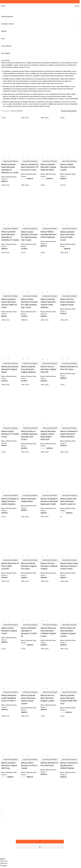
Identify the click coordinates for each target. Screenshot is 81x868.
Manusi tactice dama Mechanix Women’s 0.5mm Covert (69, 565)
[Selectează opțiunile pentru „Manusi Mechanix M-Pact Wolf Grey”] (50, 758)
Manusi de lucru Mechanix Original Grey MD (48, 369)
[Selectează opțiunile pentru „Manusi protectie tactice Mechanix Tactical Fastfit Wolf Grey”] (69, 691)
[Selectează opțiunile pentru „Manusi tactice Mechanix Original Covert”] (10, 624)
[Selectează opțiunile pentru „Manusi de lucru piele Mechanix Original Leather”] (50, 691)
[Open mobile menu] (3, 6)
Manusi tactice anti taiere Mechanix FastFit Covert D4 (68, 500)
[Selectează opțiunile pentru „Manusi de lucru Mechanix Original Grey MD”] (50, 363)
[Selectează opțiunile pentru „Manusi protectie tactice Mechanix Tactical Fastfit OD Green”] (10, 295)
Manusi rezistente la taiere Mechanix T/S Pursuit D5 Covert (30, 167)
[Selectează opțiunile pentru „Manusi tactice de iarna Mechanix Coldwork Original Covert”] (50, 624)
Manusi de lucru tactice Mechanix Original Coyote (68, 301)
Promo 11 (4, 179)
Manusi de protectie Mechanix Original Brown (10, 369)
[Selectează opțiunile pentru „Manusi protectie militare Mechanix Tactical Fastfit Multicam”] (50, 295)
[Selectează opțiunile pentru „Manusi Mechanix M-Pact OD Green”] (69, 363)
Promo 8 (24, 313)
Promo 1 (4, 378)
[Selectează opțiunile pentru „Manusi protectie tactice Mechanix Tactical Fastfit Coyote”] (30, 691)
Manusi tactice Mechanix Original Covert (9, 629)
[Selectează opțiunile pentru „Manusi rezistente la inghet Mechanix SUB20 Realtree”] (10, 495)
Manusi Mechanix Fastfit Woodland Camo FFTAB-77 (9, 697)
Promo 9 (63, 176)
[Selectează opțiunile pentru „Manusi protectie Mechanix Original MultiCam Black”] (50, 161)
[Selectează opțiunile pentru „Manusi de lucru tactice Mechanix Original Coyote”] (69, 295)
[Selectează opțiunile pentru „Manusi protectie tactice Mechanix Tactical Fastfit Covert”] (69, 228)
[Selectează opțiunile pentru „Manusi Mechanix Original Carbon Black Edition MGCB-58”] (50, 427)
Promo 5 (4, 442)
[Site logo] (40, 6)
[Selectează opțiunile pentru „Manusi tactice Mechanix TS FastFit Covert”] (10, 427)
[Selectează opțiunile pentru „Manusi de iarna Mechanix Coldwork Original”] (50, 559)
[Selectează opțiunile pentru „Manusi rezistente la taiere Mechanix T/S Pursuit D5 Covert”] (30, 161)
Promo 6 (43, 770)
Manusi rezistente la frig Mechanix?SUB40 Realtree (69, 764)
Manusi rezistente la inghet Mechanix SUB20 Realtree (10, 500)
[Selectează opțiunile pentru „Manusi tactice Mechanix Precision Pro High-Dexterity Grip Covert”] (30, 295)
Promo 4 (24, 378)
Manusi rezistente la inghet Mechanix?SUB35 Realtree (69, 433)
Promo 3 (24, 176)
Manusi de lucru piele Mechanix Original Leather (48, 697)
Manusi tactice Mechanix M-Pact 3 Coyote (29, 764)
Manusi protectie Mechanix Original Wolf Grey (9, 764)
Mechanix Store (12, 176)
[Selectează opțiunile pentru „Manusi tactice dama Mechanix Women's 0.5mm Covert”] (69, 559)
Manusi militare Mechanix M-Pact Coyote (68, 167)
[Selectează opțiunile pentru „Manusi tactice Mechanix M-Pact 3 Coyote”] (30, 758)
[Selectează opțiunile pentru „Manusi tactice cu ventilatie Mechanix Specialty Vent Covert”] (30, 427)
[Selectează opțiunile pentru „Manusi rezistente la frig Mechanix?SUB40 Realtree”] (69, 758)
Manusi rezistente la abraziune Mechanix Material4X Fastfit (49, 500)
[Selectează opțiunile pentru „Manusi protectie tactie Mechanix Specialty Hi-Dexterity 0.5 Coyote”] (10, 228)
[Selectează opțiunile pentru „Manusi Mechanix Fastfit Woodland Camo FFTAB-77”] (10, 691)
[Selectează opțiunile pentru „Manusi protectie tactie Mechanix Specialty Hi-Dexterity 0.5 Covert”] (10, 161)
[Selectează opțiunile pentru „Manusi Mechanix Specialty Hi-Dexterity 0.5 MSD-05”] (30, 624)
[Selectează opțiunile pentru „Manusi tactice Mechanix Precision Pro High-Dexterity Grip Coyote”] (30, 228)
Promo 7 (63, 246)
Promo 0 (4, 246)
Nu (40, 846)
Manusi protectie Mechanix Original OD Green (29, 565)
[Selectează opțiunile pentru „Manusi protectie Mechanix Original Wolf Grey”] (10, 758)
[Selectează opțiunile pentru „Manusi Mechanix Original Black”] (30, 495)
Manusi (4, 176)
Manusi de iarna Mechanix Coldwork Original (49, 565)
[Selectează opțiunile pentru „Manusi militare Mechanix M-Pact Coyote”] (69, 161)
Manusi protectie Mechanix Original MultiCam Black (48, 167)
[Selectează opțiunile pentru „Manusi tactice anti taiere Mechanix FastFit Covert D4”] (69, 495)
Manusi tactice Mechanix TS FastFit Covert (10, 433)
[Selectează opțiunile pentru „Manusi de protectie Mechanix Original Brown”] (10, 363)
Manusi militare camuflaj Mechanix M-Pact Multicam (49, 234)
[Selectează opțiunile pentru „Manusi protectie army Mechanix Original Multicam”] (30, 363)
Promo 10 (44, 243)
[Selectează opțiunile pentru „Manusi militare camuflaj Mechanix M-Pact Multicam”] (50, 228)
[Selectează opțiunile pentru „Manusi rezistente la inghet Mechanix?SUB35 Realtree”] (69, 427)
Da (40, 840)
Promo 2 (43, 176)
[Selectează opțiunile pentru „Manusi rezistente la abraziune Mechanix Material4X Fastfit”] (50, 495)
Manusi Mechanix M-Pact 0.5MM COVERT (10, 565)
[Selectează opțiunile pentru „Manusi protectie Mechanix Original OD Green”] (30, 559)
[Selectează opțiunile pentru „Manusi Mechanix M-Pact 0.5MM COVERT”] (10, 559)
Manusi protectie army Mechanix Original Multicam (29, 369)
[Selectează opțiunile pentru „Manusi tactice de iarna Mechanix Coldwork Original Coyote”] (69, 624)
